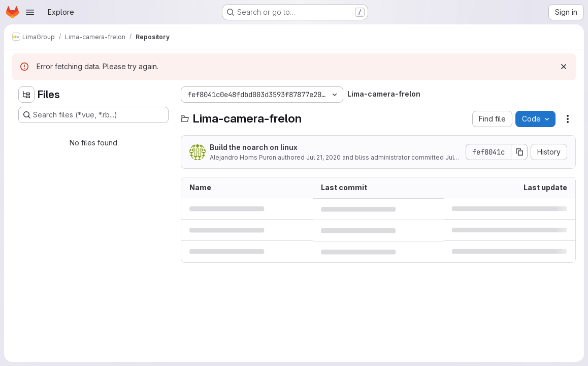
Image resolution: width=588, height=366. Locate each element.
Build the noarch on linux (254, 147)
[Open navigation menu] (30, 12)
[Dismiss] (564, 67)
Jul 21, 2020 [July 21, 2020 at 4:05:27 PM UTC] (323, 157)
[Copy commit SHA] (519, 152)
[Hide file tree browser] (26, 95)
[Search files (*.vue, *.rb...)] (93, 115)
